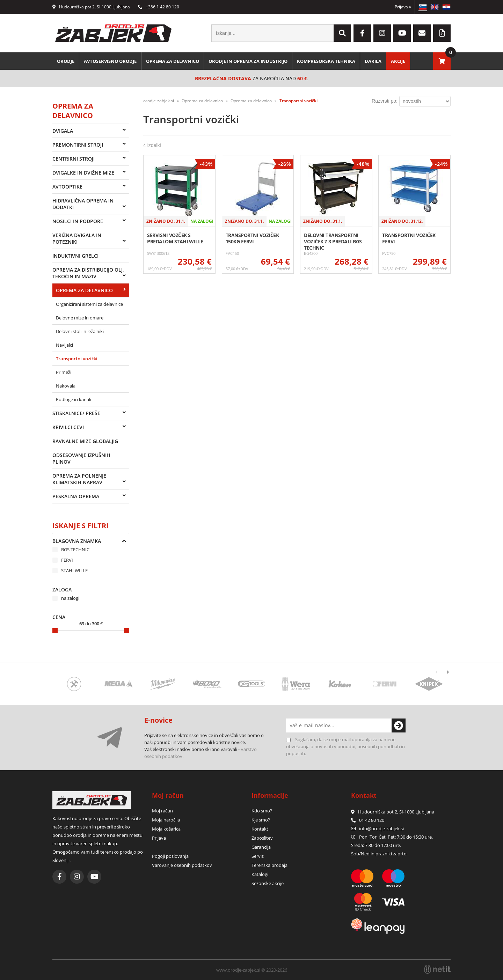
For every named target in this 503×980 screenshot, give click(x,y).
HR (446, 7)
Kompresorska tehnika (326, 61)
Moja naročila (166, 820)
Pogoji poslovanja (170, 856)
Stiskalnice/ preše (76, 413)
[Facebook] (362, 33)
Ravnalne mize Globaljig (85, 441)
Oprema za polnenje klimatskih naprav (79, 479)
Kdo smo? (262, 811)
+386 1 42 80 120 (159, 7)
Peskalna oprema (76, 496)
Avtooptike (67, 187)
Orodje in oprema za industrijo (248, 61)
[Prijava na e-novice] (399, 725)
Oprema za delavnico (173, 61)
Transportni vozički (77, 359)
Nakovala (66, 386)
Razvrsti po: (385, 101)
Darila (373, 61)
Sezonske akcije (268, 883)
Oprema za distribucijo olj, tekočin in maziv (88, 273)
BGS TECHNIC (75, 550)
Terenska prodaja (269, 865)
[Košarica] (442, 61)
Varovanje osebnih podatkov (182, 865)
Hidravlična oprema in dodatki (83, 204)
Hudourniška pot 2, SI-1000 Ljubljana (91, 7)
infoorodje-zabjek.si (381, 828)
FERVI (67, 560)
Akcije (398, 61)
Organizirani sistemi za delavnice (89, 304)
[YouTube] (402, 33)
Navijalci (64, 345)
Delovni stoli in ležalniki (80, 331)
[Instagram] (382, 33)
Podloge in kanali (74, 399)
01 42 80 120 (368, 820)
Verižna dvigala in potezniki (77, 238)
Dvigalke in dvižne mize (83, 173)
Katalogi (260, 874)
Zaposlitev (262, 838)
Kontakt (260, 829)
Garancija (261, 847)
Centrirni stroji (74, 159)
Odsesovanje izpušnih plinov (81, 458)
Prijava (403, 7)
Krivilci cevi (68, 427)
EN (435, 7)
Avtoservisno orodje (110, 61)
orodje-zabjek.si (159, 101)
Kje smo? (261, 820)
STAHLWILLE (74, 570)
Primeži (64, 372)
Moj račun (162, 811)
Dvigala (63, 131)
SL (423, 7)
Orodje (66, 61)
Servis (258, 856)
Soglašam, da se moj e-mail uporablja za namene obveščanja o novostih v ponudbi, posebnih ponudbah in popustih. (345, 746)
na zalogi (70, 598)
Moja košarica (166, 829)
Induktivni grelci (75, 256)
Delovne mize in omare (80, 318)
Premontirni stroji (78, 145)
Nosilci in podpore (78, 221)
